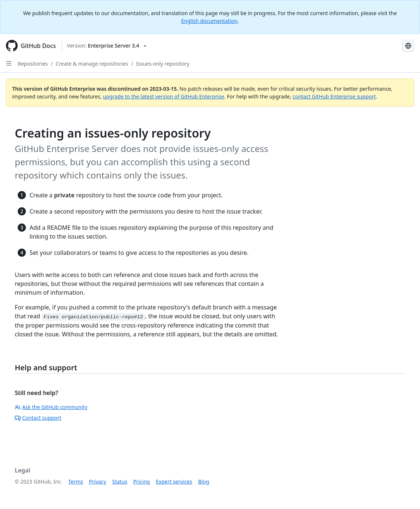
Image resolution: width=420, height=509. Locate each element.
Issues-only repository (163, 64)
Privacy (98, 482)
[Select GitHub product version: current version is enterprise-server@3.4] (107, 46)
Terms (76, 482)
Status (120, 482)
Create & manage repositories (92, 64)
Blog (204, 482)
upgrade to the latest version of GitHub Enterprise (163, 96)
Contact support (38, 418)
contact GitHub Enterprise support (334, 96)
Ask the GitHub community (51, 407)
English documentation (209, 21)
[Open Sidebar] (9, 63)
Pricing (142, 482)
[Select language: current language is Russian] (408, 46)
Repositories (33, 64)
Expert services (174, 482)
